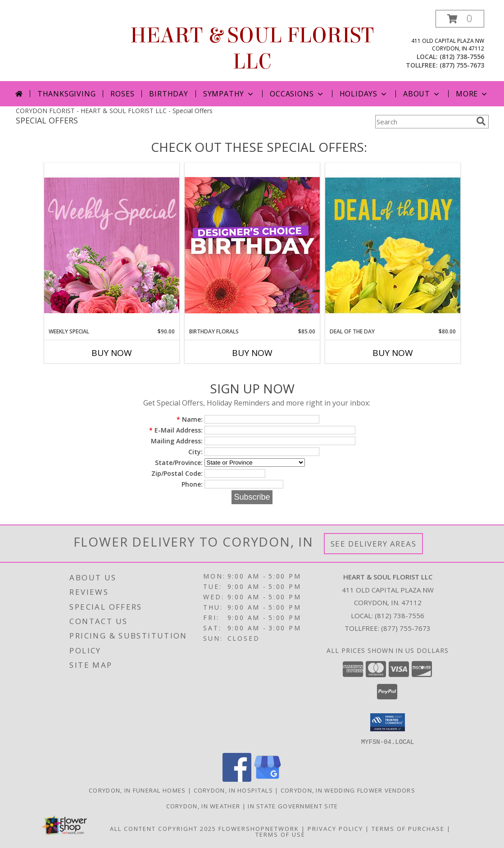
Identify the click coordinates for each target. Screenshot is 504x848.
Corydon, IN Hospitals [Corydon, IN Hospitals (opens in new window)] (233, 790)
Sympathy (229, 94)
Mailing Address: (177, 441)
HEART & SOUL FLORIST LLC (252, 49)
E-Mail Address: (176, 430)
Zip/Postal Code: (177, 473)
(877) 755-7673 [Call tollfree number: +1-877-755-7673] (462, 65)
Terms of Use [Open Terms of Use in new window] (280, 834)
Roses (122, 94)
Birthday (168, 94)
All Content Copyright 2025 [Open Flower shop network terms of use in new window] (163, 828)
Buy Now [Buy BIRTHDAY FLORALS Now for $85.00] (252, 353)
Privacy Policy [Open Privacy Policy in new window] (335, 828)
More (472, 94)
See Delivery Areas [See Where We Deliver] (374, 544)
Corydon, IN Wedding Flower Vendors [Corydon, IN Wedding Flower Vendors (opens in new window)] (348, 790)
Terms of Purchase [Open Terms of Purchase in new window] (408, 828)
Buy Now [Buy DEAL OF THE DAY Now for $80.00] (393, 353)
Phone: (192, 484)
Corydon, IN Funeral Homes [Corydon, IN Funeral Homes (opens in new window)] (137, 790)
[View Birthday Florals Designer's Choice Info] (252, 245)
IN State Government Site (293, 806)
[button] (460, 19)
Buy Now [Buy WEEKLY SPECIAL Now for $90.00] (112, 353)
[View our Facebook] (237, 779)
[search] (481, 121)
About (422, 94)
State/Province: (179, 463)
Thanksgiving (67, 94)
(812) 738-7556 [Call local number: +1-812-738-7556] (462, 57)
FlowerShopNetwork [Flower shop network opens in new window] (259, 828)
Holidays (364, 94)
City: (195, 452)
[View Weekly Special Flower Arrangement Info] (112, 245)
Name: (190, 419)
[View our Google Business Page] (268, 779)
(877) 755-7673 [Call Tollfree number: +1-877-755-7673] (406, 628)
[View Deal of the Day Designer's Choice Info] (393, 245)
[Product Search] (424, 122)
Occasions (297, 94)
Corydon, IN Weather (203, 806)
